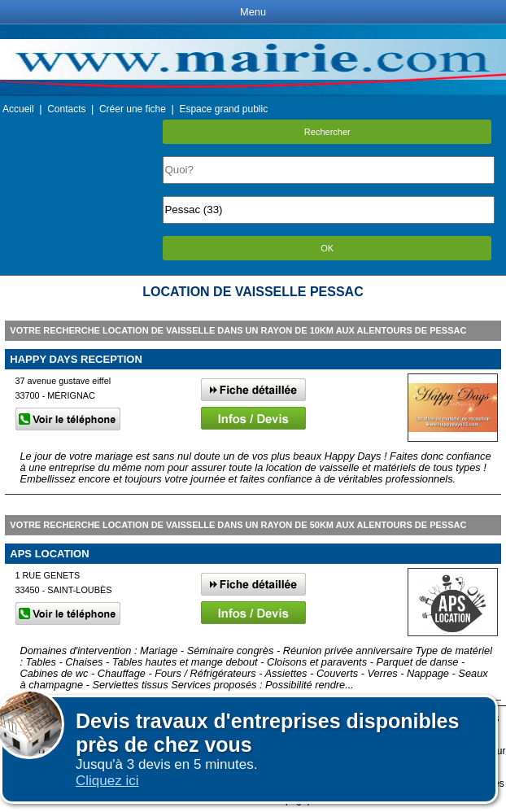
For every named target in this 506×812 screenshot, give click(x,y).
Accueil (18, 109)
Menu (253, 12)
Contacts (66, 109)
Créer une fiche (133, 109)
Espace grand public (223, 109)
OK (327, 248)
